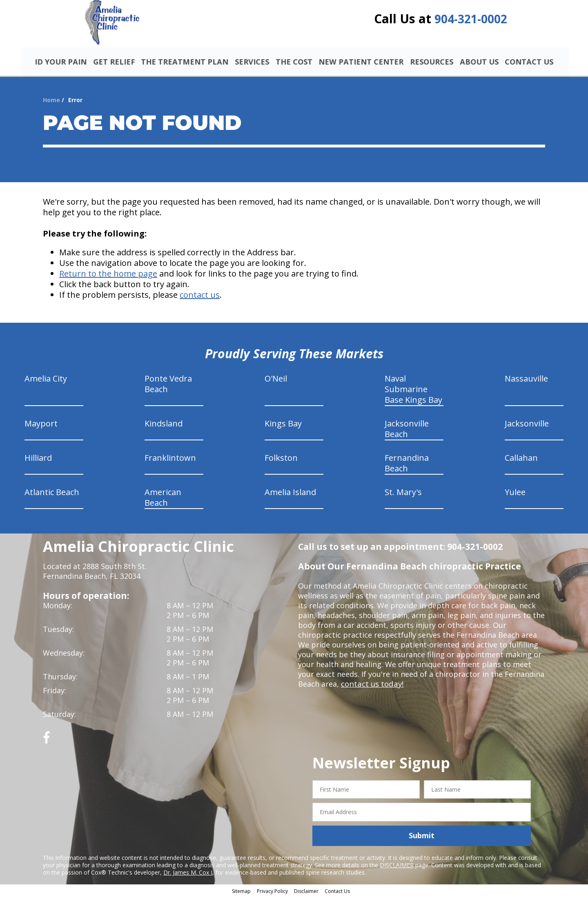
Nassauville (526, 385)
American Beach (163, 504)
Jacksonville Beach (407, 436)
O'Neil (276, 385)
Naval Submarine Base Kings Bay (413, 396)
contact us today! (371, 691)
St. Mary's (403, 499)
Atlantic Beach (52, 499)
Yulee (515, 499)
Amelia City (46, 385)
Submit (422, 843)
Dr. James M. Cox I (188, 879)
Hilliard (38, 465)
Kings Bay (283, 430)
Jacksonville (527, 430)
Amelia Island (290, 499)
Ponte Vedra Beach (168, 391)
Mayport (41, 430)
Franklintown (170, 465)
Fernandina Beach (407, 470)
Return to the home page (108, 280)
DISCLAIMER (397, 872)
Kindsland (164, 430)
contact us (200, 302)
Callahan (521, 465)
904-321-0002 (471, 21)
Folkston (281, 465)
